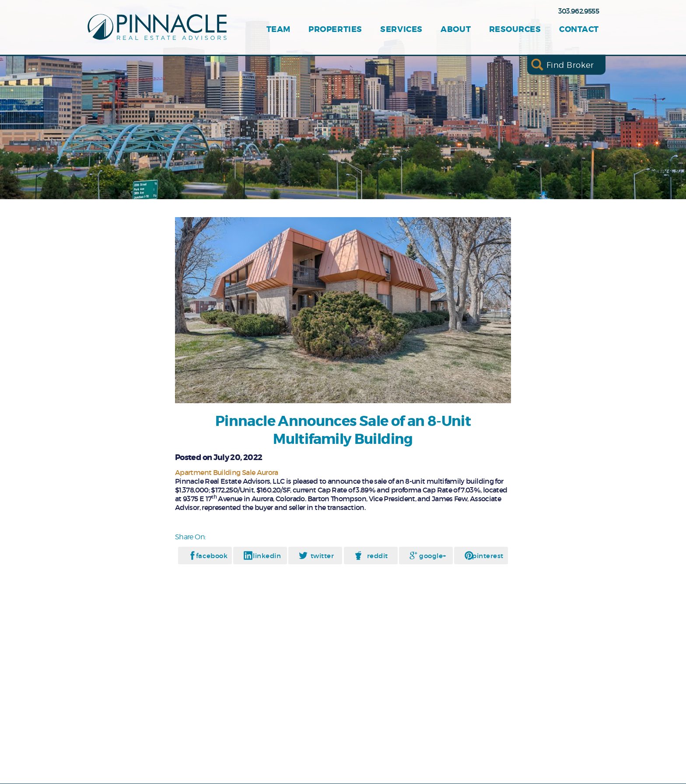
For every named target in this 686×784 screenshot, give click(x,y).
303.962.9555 (579, 11)
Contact (579, 30)
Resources (515, 30)
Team (278, 30)
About (456, 30)
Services (401, 30)
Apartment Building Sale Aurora (227, 472)
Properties (335, 30)
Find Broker (570, 65)
